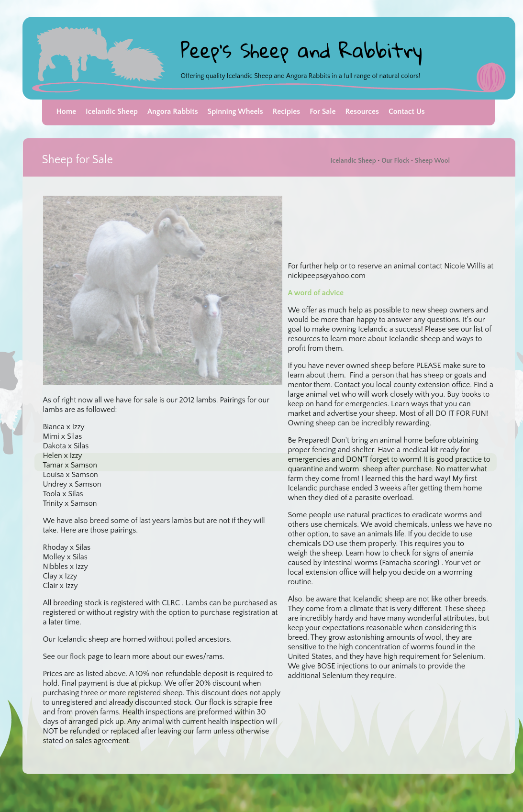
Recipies (286, 111)
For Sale (323, 111)
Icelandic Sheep (112, 111)
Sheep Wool (432, 161)
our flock (71, 656)
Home (67, 111)
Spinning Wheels (235, 111)
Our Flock (395, 161)
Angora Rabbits (173, 111)
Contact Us (407, 111)
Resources (362, 111)
